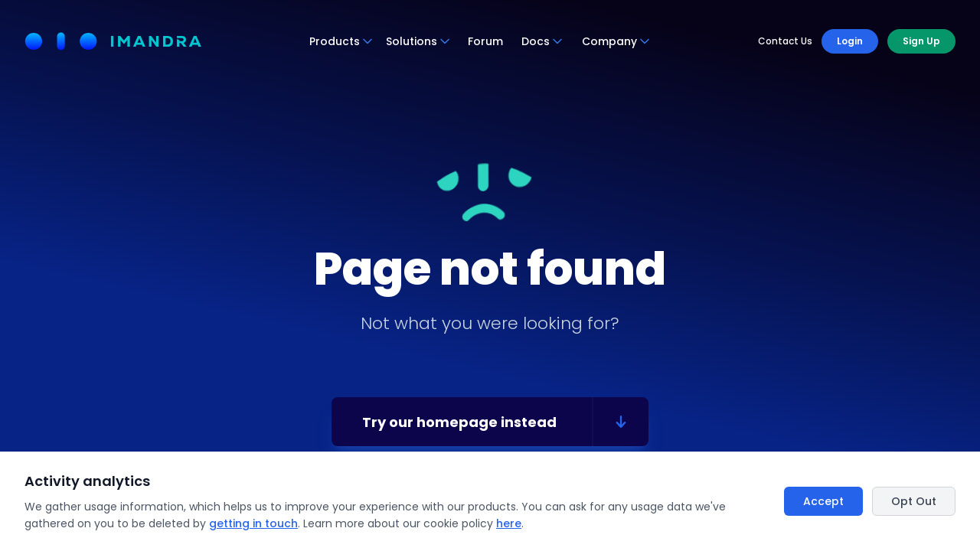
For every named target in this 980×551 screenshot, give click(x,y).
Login (850, 41)
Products (341, 41)
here (509, 523)
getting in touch (253, 523)
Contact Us (785, 41)
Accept (823, 501)
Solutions (418, 41)
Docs (542, 41)
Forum (485, 41)
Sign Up (921, 41)
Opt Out (914, 501)
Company (616, 41)
